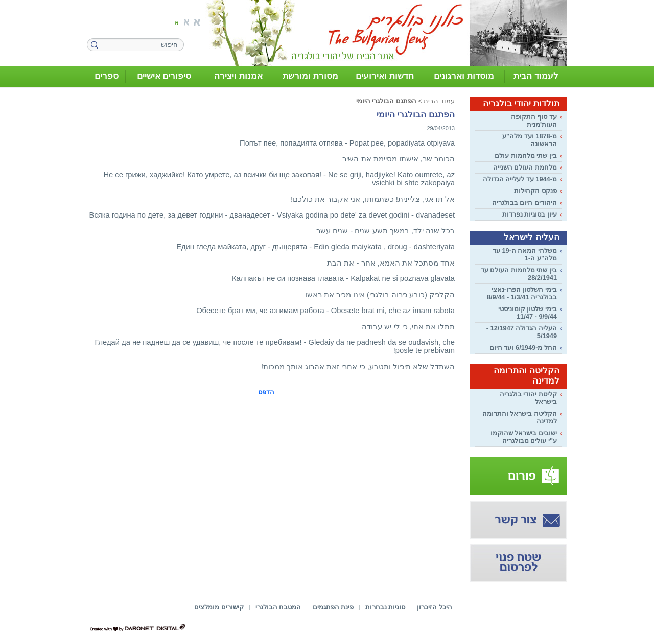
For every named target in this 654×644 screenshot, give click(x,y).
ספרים (107, 76)
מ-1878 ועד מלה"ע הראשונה (530, 140)
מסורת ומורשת (310, 76)
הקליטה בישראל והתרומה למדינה (520, 417)
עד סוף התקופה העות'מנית (534, 121)
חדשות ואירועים (385, 76)
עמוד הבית (439, 101)
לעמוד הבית (536, 76)
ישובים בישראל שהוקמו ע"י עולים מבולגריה (524, 437)
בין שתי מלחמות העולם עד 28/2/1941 (519, 274)
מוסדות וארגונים (464, 76)
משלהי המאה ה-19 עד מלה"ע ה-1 (525, 254)
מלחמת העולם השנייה (525, 167)
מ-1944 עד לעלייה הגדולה (520, 179)
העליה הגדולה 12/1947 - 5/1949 (522, 332)
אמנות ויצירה (238, 76)
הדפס (266, 392)
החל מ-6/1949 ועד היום (523, 348)
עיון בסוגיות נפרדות (530, 214)
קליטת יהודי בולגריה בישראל (528, 398)
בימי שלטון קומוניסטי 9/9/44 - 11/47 (528, 313)
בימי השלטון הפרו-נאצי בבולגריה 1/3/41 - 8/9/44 (522, 293)
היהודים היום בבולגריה (524, 202)
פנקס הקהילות (535, 191)
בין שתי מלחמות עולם (526, 156)
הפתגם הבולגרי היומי (386, 101)
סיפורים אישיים (164, 76)
